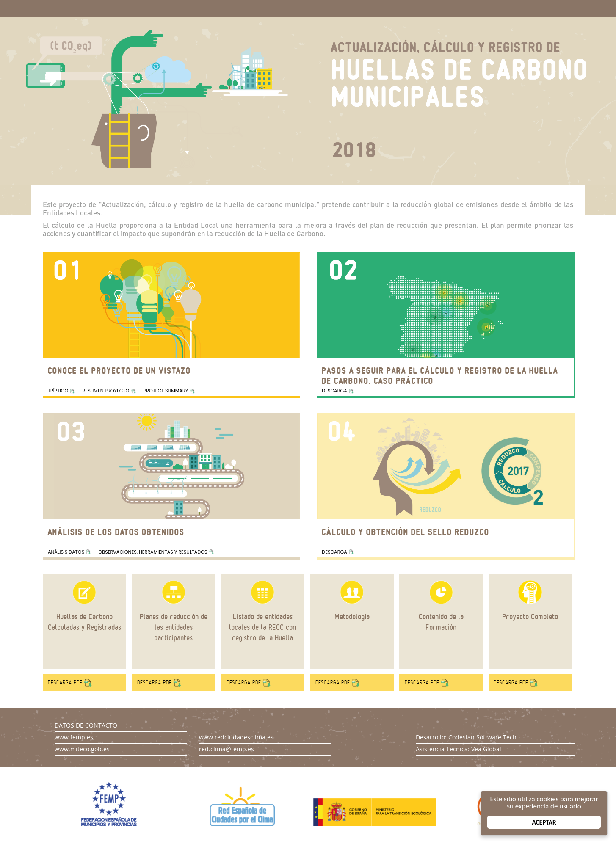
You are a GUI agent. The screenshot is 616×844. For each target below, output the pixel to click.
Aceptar (544, 822)
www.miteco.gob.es (82, 749)
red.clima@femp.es (227, 749)
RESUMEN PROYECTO (106, 391)
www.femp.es (74, 737)
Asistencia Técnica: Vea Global (459, 749)
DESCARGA (334, 391)
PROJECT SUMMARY (166, 391)
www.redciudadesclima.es (236, 737)
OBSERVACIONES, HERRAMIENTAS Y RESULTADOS (153, 552)
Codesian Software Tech (482, 737)
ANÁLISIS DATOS (66, 552)
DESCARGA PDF (65, 683)
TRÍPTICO (58, 391)
